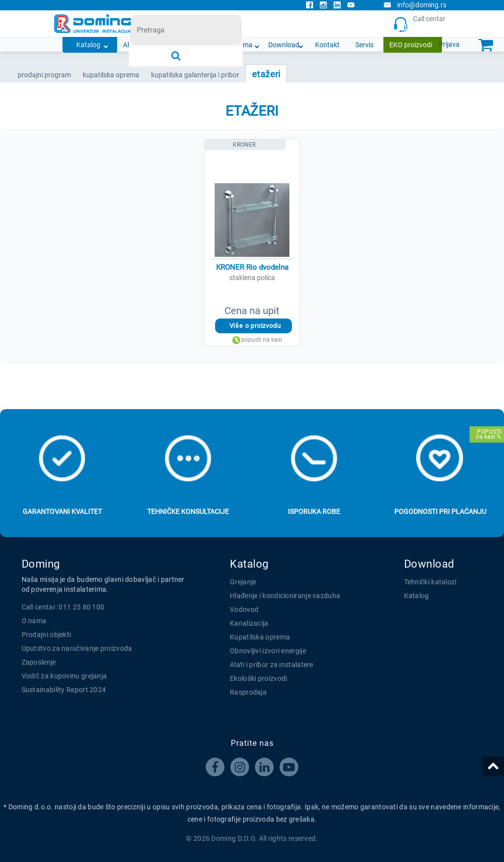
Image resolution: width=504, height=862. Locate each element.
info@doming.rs (415, 5)
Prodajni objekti (47, 635)
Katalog (88, 45)
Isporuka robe (314, 511)
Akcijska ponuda (148, 45)
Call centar (422, 24)
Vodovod (244, 609)
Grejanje (243, 582)
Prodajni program (44, 75)
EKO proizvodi (411, 45)
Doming (41, 564)
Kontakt (327, 45)
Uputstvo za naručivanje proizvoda (77, 648)
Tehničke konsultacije (188, 511)
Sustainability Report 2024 (64, 690)
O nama (240, 45)
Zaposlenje (39, 662)
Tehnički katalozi (430, 582)
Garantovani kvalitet (62, 511)
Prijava (449, 44)
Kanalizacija (249, 623)
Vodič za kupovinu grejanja (64, 676)
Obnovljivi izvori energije (268, 651)
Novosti (201, 45)
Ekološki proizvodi (258, 678)
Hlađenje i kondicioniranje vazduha (285, 596)
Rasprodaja (248, 692)
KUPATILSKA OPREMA (111, 75)
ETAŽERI (266, 74)
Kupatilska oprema (260, 637)
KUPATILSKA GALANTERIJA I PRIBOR (195, 75)
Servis (364, 45)
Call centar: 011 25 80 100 (63, 607)
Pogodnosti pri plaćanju (440, 511)
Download (284, 45)
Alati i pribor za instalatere (272, 665)
